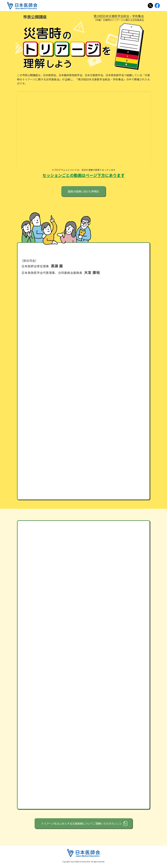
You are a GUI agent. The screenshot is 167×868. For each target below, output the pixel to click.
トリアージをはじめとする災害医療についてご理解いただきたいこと (81, 825)
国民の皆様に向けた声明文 (83, 193)
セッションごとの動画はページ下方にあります (83, 177)
